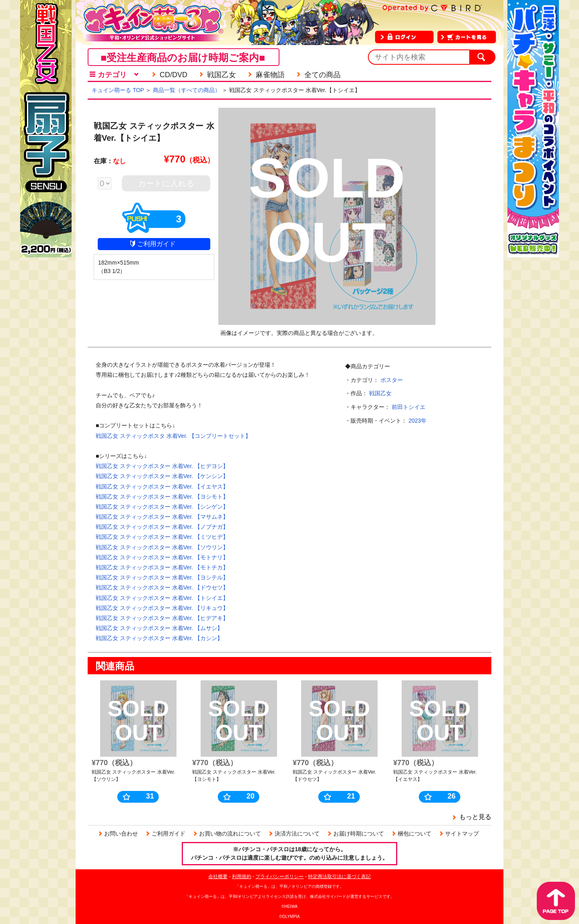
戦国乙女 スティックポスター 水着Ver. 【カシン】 (159, 638)
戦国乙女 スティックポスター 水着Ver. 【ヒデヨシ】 (162, 466)
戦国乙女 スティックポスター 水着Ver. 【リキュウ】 (162, 608)
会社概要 (218, 877)
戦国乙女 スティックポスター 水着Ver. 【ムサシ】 (159, 628)
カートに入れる (166, 183)
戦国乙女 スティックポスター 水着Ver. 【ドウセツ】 (162, 587)
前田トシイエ (409, 407)
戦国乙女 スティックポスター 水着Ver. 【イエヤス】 (162, 487)
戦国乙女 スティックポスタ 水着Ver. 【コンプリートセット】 (173, 436)
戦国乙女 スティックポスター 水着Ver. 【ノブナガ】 (162, 527)
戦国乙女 (380, 393)
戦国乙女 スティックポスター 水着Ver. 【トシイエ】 (162, 598)
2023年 (418, 421)
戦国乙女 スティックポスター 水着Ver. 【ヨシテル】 (162, 577)
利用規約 (242, 877)
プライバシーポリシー (279, 877)
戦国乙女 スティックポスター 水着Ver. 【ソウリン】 (162, 547)
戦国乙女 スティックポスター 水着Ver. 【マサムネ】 (162, 517)
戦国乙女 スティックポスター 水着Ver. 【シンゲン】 (162, 507)
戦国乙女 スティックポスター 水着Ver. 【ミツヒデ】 (162, 537)
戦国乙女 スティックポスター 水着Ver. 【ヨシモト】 (162, 497)
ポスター (392, 380)
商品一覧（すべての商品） (187, 90)
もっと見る (475, 817)
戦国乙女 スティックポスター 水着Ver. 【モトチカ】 (162, 567)
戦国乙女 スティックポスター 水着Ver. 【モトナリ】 (162, 557)
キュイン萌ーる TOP (118, 90)
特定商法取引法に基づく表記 (339, 877)
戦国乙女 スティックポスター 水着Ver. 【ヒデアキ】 (162, 618)
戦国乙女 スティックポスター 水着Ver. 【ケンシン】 (162, 476)
